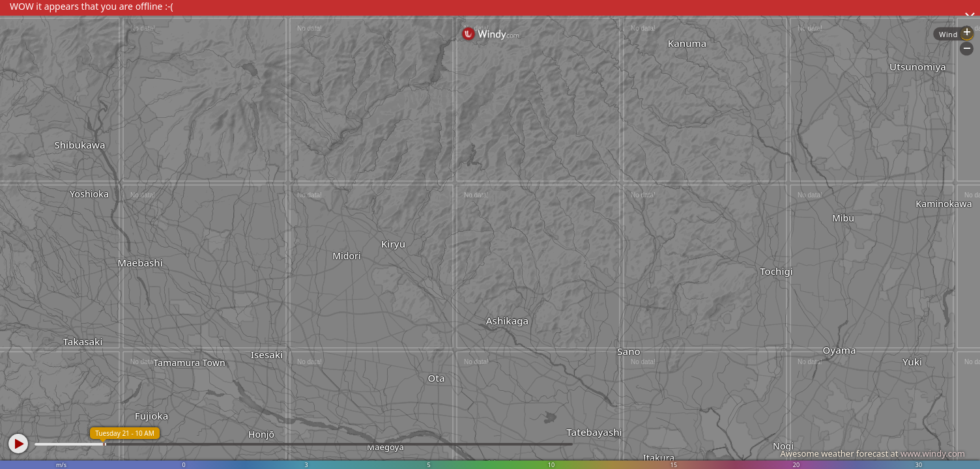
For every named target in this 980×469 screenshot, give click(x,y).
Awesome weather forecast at (872, 453)
